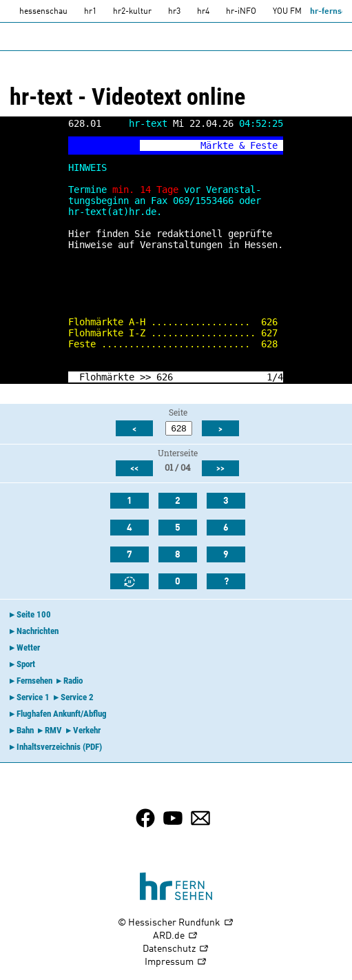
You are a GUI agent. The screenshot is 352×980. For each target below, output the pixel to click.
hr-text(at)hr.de (112, 212)
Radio (73, 681)
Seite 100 (34, 614)
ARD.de (176, 936)
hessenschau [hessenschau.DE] (43, 12)
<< (134, 469)
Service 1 (33, 697)
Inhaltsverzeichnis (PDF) (59, 747)
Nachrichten (38, 631)
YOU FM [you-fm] (287, 12)
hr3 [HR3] (174, 12)
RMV (53, 730)
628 (269, 344)
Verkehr (87, 730)
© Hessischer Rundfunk (176, 923)
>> (145, 377)
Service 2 (77, 697)
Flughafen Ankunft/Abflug (62, 714)
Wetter (28, 647)
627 (269, 333)
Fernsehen (34, 681)
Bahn (25, 730)
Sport (26, 664)
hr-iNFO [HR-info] (241, 12)
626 (269, 322)
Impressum (176, 962)
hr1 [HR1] (90, 12)
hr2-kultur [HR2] (132, 12)
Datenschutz (176, 949)
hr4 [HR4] (203, 12)
